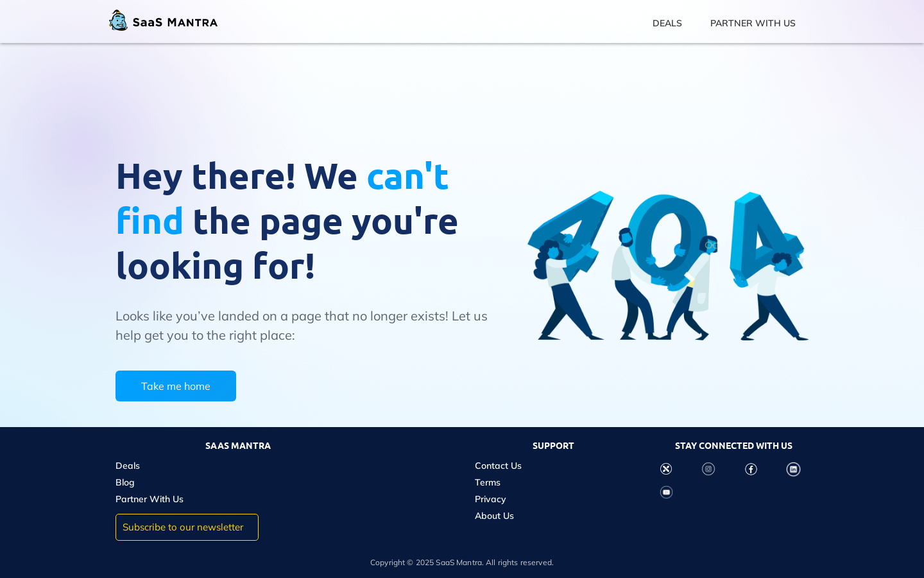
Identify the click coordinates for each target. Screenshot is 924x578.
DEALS (667, 23)
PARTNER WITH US (753, 23)
